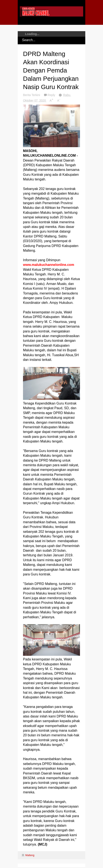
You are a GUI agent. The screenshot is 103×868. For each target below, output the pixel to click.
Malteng (30, 855)
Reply (52, 95)
